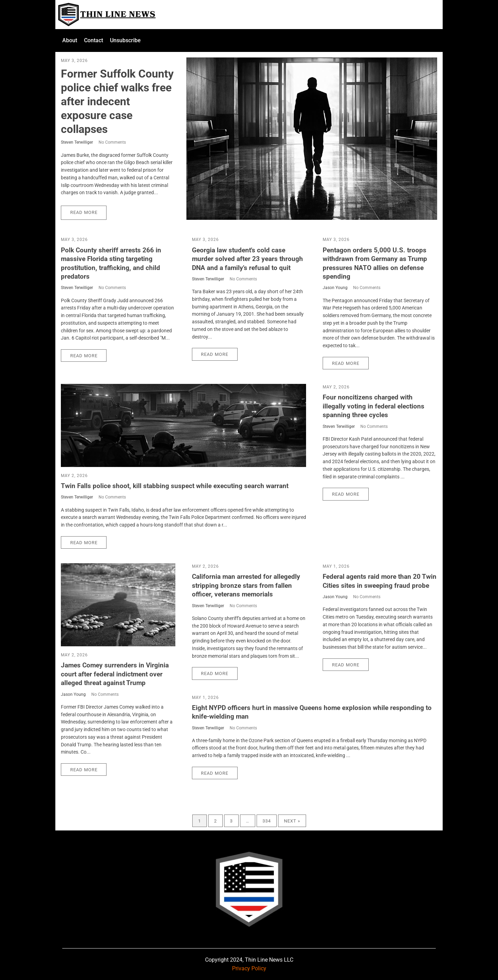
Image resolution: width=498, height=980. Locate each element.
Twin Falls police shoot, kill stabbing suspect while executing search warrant (175, 486)
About (70, 40)
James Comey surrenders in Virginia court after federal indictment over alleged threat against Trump (115, 674)
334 (267, 821)
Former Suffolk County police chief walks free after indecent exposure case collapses (117, 101)
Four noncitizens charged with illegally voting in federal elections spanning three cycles (373, 406)
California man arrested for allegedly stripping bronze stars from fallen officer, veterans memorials (246, 585)
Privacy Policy (249, 968)
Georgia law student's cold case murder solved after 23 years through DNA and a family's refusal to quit (247, 259)
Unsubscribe (125, 40)
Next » (292, 821)
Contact (94, 40)
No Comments (112, 142)
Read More (84, 212)
